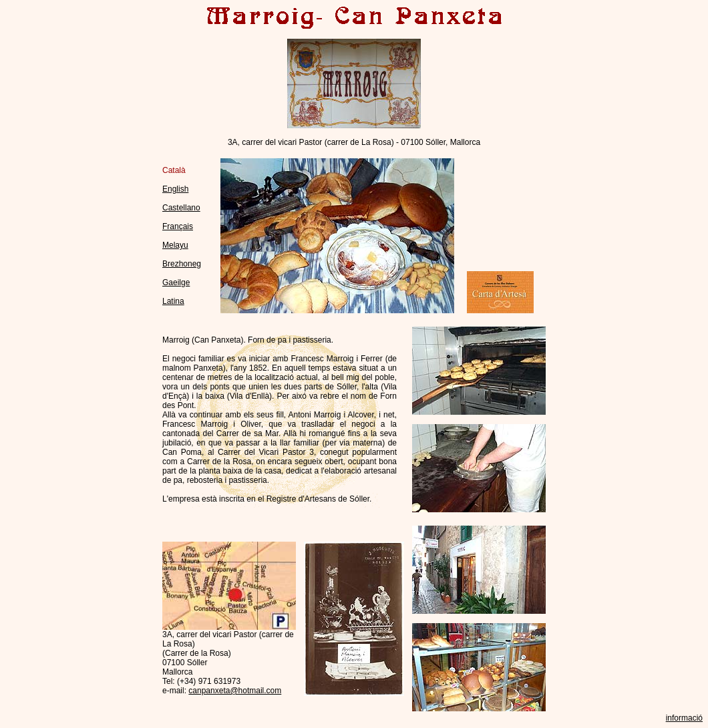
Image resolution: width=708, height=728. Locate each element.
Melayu (175, 245)
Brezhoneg (182, 264)
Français (178, 226)
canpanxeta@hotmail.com (235, 691)
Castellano (181, 208)
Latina (173, 301)
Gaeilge (176, 283)
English (175, 189)
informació (684, 718)
